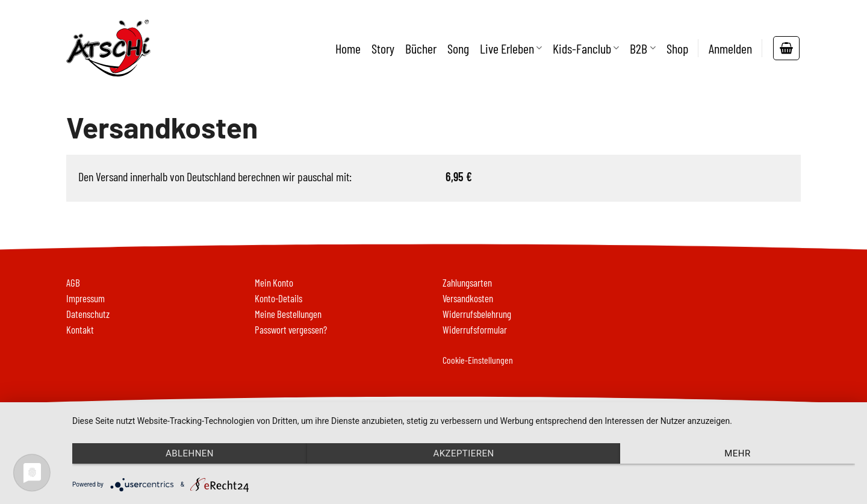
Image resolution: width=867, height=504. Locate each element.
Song (458, 48)
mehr (737, 453)
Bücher (421, 48)
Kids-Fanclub (586, 48)
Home (348, 48)
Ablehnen (190, 453)
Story (383, 48)
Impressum (85, 298)
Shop (677, 48)
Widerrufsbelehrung (477, 314)
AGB (73, 282)
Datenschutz (88, 314)
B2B (642, 48)
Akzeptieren (463, 453)
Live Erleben (511, 48)
